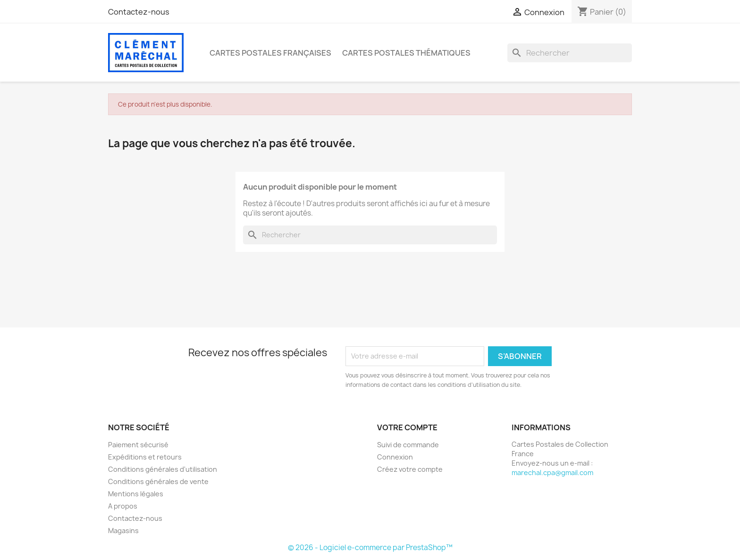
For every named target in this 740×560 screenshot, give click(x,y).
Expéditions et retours (145, 457)
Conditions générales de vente (158, 481)
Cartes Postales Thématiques (406, 53)
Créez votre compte (410, 469)
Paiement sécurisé (138, 445)
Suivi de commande (408, 445)
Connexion (395, 457)
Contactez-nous (139, 12)
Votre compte (407, 427)
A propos (123, 506)
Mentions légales (136, 494)
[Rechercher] (570, 53)
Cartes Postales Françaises (270, 53)
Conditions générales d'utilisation (163, 469)
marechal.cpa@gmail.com (552, 472)
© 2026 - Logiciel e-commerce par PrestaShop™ (370, 547)
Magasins (123, 531)
